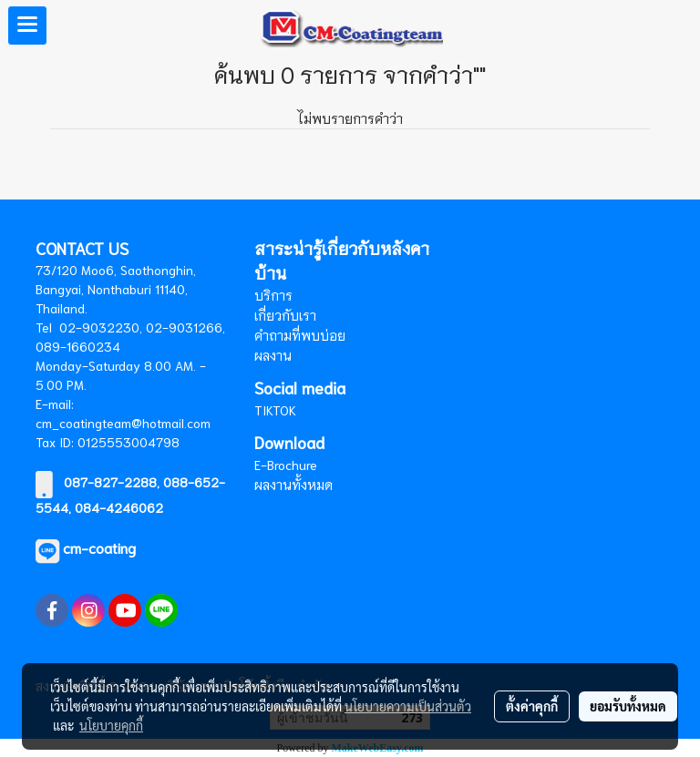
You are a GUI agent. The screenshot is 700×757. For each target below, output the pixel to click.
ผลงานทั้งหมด (293, 485)
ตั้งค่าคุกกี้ (532, 706)
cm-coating (99, 547)
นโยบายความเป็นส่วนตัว (408, 706)
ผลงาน (273, 355)
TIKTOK (275, 410)
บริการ (273, 295)
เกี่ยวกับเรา (285, 315)
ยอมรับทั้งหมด (628, 706)
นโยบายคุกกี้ (111, 725)
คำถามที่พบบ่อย (300, 335)
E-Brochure (286, 465)
